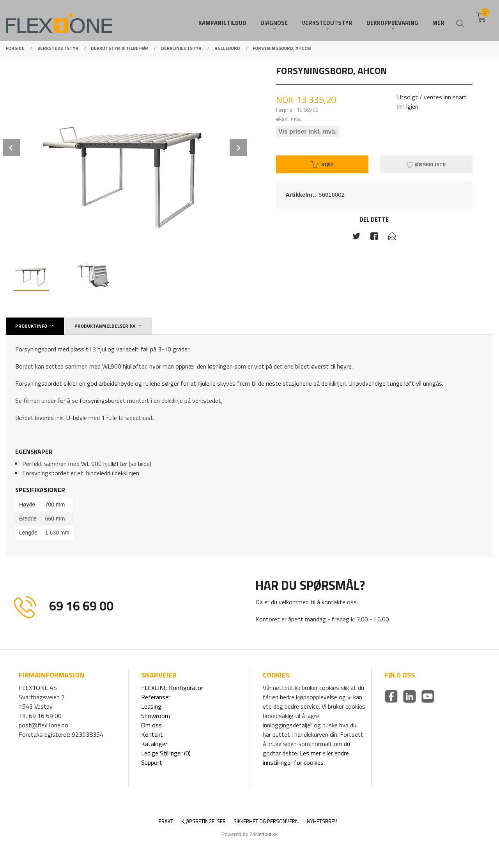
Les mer (310, 753)
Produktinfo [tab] (31, 326)
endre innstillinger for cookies (306, 758)
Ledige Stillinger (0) (166, 753)
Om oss (151, 725)
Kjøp (322, 164)
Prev (12, 148)
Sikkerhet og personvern (266, 821)
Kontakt (152, 734)
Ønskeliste (426, 164)
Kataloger (154, 744)
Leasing (151, 706)
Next (238, 148)
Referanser (156, 697)
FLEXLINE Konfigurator (172, 688)
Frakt (166, 821)
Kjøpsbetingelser (203, 821)
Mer (438, 20)
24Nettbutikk (264, 834)
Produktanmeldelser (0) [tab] (105, 326)
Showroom (156, 716)
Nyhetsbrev (322, 821)
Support (152, 762)
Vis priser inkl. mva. (308, 131)
